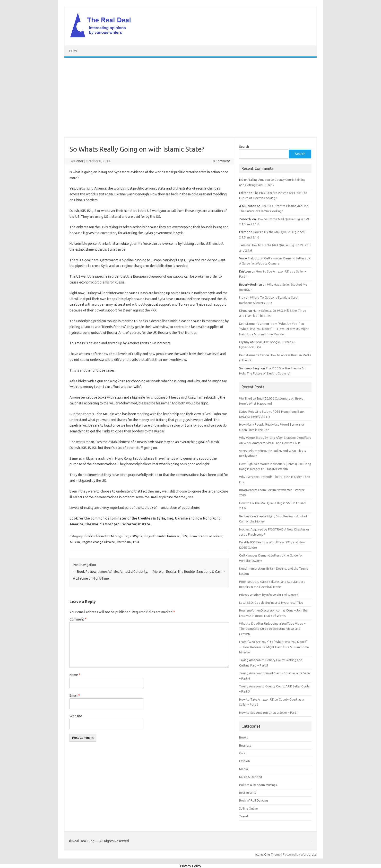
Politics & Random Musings (104, 536)
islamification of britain (206, 536)
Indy (242, 297)
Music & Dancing (251, 777)
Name (75, 675)
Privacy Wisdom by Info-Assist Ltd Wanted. (269, 595)
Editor (79, 161)
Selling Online (248, 808)
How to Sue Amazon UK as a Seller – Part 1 (269, 713)
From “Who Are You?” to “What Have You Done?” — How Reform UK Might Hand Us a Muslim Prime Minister (274, 329)
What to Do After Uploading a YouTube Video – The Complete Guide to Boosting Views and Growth (272, 629)
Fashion (244, 761)
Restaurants (248, 793)
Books (243, 737)
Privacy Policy (190, 866)
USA (136, 542)
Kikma (243, 311)
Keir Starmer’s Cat (252, 324)
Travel (243, 816)
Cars (242, 753)
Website (76, 716)
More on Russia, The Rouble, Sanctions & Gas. (189, 572)
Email (75, 695)
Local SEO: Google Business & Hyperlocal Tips (271, 603)
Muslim (75, 542)
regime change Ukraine (99, 542)
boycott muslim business (162, 536)
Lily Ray (244, 342)
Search (244, 146)
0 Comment (221, 161)
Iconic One (263, 854)
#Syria (138, 536)
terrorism (124, 542)
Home (74, 51)
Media (243, 769)
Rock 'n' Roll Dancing (253, 800)
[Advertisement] (190, 98)
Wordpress (308, 854)
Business (245, 745)
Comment (78, 619)
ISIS (184, 536)
